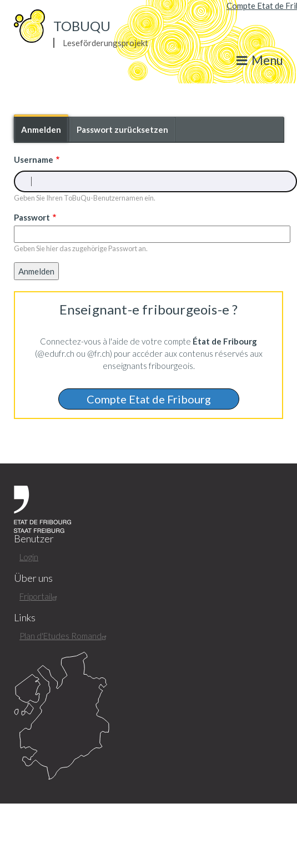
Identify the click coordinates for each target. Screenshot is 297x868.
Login (29, 557)
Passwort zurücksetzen (122, 129)
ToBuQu (82, 26)
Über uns (33, 578)
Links (25, 618)
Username (34, 159)
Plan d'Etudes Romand (64, 636)
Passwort (32, 217)
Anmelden (45, 133)
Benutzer (34, 539)
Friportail (40, 596)
